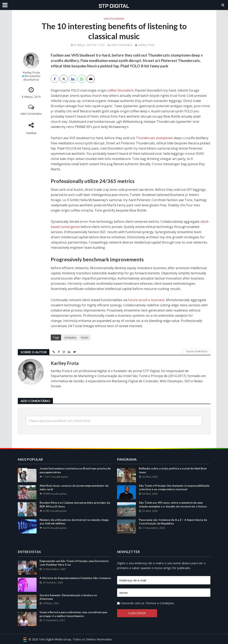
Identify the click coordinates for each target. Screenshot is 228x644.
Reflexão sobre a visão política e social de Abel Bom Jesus (173, 470)
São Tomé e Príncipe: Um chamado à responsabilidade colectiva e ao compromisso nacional (174, 488)
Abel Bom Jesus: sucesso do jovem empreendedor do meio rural (74, 488)
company (70, 337)
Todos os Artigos (196, 351)
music (85, 337)
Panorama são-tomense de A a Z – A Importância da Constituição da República (173, 522)
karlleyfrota (32, 80)
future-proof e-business (146, 300)
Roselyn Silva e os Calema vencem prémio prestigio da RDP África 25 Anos (75, 505)
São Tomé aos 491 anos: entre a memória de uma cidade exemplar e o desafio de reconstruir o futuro (173, 505)
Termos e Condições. (160, 603)
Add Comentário (122, 45)
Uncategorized (114, 19)
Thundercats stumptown (154, 138)
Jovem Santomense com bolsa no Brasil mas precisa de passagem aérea (74, 470)
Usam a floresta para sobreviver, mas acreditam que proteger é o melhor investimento (74, 614)
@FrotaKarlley (32, 76)
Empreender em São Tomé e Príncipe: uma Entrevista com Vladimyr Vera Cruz (74, 563)
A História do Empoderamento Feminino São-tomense (70, 580)
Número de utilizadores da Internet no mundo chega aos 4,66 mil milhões (74, 522)
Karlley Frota (146, 45)
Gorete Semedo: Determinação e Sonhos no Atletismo (69, 597)
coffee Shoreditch (120, 90)
